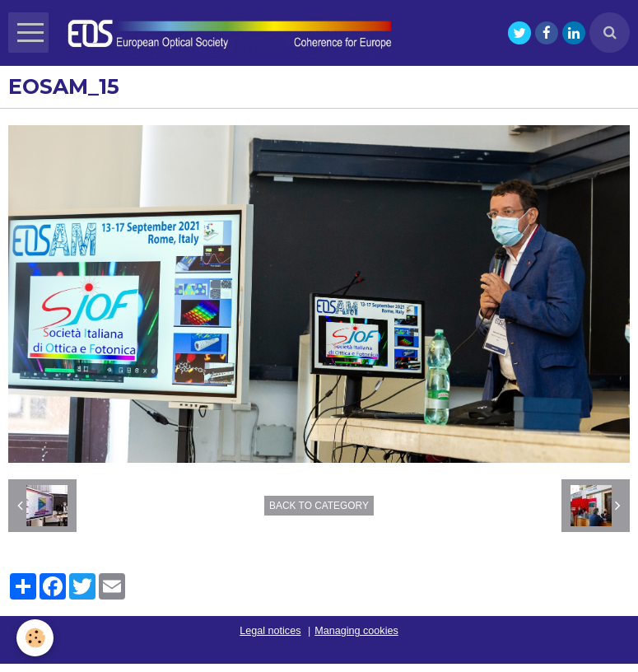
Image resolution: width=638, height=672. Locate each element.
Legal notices (270, 631)
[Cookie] (35, 638)
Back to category (319, 506)
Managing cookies (356, 631)
